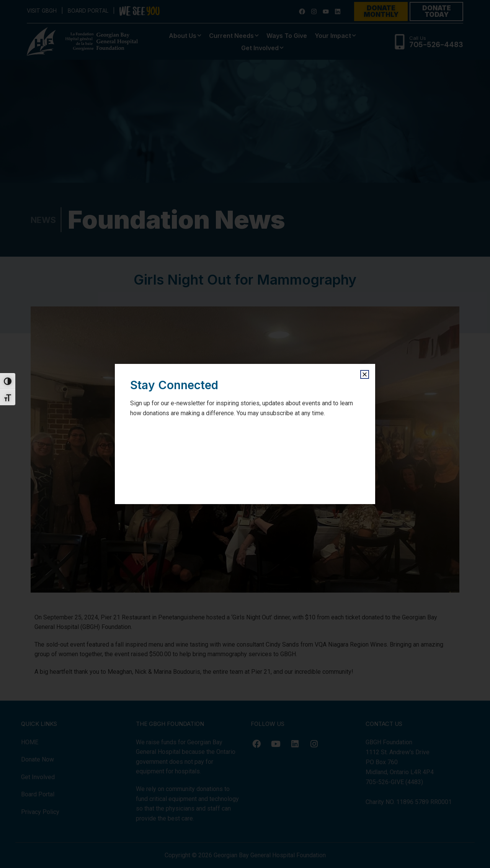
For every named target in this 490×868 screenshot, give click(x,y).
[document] (245, 434)
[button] (365, 374)
